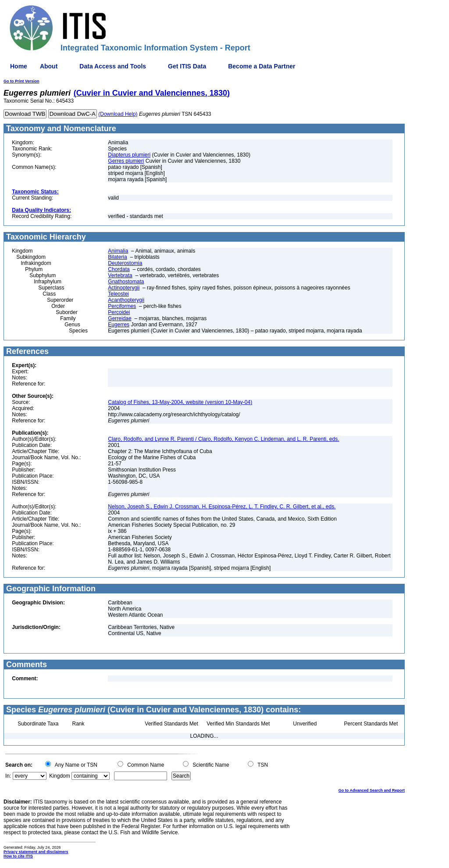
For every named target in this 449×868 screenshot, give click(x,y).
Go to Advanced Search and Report (372, 790)
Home (19, 66)
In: (8, 776)
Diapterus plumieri (129, 155)
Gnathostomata (126, 282)
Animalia (118, 251)
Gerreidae (119, 318)
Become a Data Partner (262, 66)
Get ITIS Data (187, 66)
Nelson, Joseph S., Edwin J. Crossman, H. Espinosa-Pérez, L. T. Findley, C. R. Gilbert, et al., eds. (222, 507)
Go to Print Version (21, 81)
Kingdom (59, 776)
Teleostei (118, 294)
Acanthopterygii (126, 300)
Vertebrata (120, 275)
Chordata (119, 269)
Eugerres (119, 325)
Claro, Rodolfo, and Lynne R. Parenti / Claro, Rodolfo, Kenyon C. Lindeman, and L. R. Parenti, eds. (223, 439)
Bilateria (117, 257)
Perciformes (122, 306)
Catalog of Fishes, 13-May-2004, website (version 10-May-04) (180, 402)
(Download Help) (118, 114)
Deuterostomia (125, 263)
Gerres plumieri (126, 161)
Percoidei (119, 312)
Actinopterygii (124, 288)
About (49, 66)
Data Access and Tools (113, 66)
